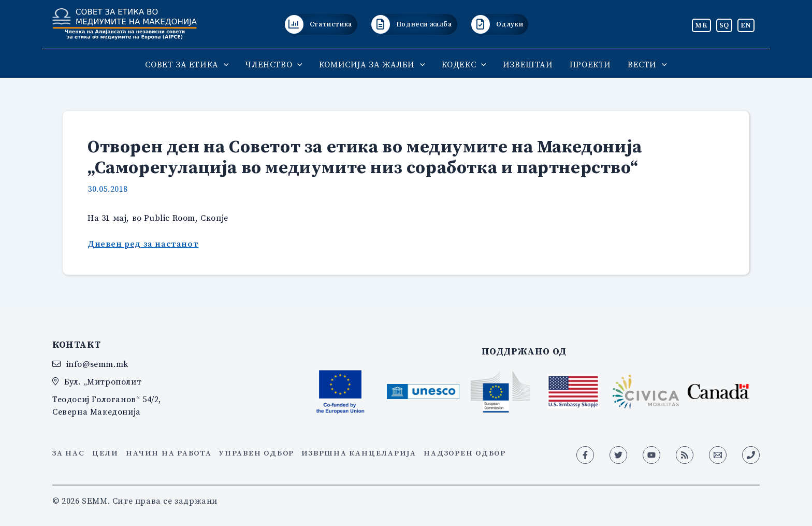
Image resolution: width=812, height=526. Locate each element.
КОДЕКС (464, 64)
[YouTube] (651, 455)
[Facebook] (585, 455)
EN (746, 25)
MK (701, 25)
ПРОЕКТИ (590, 64)
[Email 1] (718, 455)
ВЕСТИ (647, 64)
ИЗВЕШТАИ (528, 64)
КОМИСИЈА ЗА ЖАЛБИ (372, 64)
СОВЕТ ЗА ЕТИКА (187, 64)
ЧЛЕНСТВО (273, 64)
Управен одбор (257, 453)
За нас (69, 453)
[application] (224, 64)
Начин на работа (169, 453)
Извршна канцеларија (359, 453)
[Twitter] (618, 455)
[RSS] (685, 455)
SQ (724, 25)
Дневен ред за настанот (143, 244)
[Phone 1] (751, 455)
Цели (105, 453)
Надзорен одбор (465, 453)
